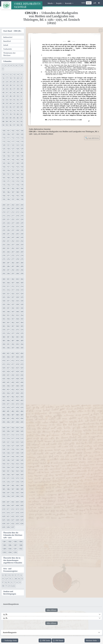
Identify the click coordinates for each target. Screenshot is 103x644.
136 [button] (8, 156)
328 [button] (17, 297)
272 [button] (13, 255)
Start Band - (12, 31)
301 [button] (8, 279)
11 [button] (7, 74)
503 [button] (17, 428)
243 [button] (17, 234)
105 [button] (4, 134)
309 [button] (22, 283)
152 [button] (13, 167)
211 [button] (8, 212)
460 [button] (4, 397)
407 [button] (13, 357)
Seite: (83, 3)
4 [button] (11, 65)
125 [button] (4, 149)
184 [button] (22, 188)
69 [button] (21, 107)
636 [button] (8, 527)
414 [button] (22, 361)
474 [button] (22, 404)
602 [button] (13, 502)
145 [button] (4, 163)
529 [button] (22, 446)
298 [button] (17, 274)
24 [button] (11, 82)
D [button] (13, 575)
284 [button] (22, 263)
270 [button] (4, 255)
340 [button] (4, 308)
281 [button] (8, 263)
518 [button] (17, 438)
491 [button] (8, 418)
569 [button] (22, 475)
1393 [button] (4, 552)
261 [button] (8, 248)
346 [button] (8, 312)
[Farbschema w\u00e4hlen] (99, 3)
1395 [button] (15, 552)
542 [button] (13, 457)
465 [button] (4, 400)
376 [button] (8, 333)
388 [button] (17, 341)
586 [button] (8, 489)
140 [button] (4, 160)
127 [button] (13, 149)
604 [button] (22, 502)
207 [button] (13, 208)
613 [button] (17, 509)
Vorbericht (8, 49)
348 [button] (17, 312)
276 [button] (8, 259)
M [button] (16, 579)
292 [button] (13, 270)
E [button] (16, 575)
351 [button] (8, 315)
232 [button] (13, 227)
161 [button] (8, 174)
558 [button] (17, 467)
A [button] (3, 575)
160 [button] (4, 174)
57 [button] (21, 100)
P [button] (3, 582)
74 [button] (18, 111)
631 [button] (8, 524)
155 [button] (4, 170)
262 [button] (13, 248)
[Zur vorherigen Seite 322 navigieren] (10, 640)
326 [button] (8, 297)
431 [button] (8, 375)
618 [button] (17, 513)
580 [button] (4, 485)
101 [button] (8, 131)
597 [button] (13, 496)
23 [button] (7, 82)
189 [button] (22, 192)
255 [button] (4, 245)
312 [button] (13, 286)
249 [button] (22, 237)
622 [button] (13, 516)
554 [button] (22, 464)
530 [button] (4, 449)
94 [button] (3, 125)
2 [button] (6, 65)
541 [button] (8, 457)
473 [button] (17, 404)
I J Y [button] (7, 579)
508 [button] (17, 431)
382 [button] (13, 337)
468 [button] (17, 400)
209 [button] (22, 208)
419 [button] (22, 364)
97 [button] (14, 125)
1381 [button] (4, 542)
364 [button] (22, 323)
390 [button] (4, 344)
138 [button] (17, 156)
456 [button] (8, 393)
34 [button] (3, 89)
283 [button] (17, 263)
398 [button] (17, 348)
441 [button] (8, 382)
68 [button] (18, 107)
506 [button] (8, 431)
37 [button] (14, 89)
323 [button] (17, 294)
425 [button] (4, 371)
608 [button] (17, 505)
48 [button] (11, 96)
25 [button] (14, 82)
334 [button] (22, 301)
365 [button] (4, 326)
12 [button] (11, 74)
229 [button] (22, 223)
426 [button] (8, 371)
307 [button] (13, 283)
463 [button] (17, 397)
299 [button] (22, 274)
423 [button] (17, 368)
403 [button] (17, 353)
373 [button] (17, 330)
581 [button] (8, 485)
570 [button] (4, 478)
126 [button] (8, 149)
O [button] (22, 579)
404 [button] (22, 353)
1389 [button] (4, 549)
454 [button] (22, 390)
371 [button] (8, 330)
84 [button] (11, 118)
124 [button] (22, 145)
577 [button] (13, 482)
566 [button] (8, 475)
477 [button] (13, 408)
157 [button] (13, 170)
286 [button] (8, 266)
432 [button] (13, 375)
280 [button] (4, 263)
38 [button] (18, 89)
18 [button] (11, 78)
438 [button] (17, 379)
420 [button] (4, 368)
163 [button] (17, 174)
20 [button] (18, 78)
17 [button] (7, 78)
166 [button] (8, 178)
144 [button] (22, 160)
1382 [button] (10, 542)
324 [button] (22, 294)
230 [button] (4, 227)
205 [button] (4, 208)
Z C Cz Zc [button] (12, 586)
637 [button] (13, 527)
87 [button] (21, 118)
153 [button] (17, 167)
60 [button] (11, 103)
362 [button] (13, 323)
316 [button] (8, 290)
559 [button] (22, 467)
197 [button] (13, 199)
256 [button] (8, 245)
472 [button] (13, 404)
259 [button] (22, 245)
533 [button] (17, 449)
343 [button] (17, 308)
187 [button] (13, 192)
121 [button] (8, 145)
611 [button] (8, 509)
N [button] (19, 579)
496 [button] (8, 422)
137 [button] (13, 156)
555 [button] (4, 467)
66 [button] (11, 107)
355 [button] (4, 319)
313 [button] (17, 286)
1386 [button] (10, 545)
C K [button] (9, 575)
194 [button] (22, 196)
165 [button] (4, 178)
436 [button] (8, 379)
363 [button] (17, 323)
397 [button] (13, 348)
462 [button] (13, 397)
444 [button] (22, 382)
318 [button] (17, 290)
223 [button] (17, 219)
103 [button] (17, 131)
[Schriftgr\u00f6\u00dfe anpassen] (95, 3)
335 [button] (4, 304)
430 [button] (4, 375)
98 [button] (18, 125)
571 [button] (8, 478)
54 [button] (11, 100)
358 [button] (17, 319)
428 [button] (17, 371)
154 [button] (22, 167)
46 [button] (3, 96)
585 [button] (4, 489)
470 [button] (4, 404)
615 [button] (4, 513)
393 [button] (17, 344)
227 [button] (13, 223)
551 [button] (8, 464)
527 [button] (13, 446)
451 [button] (8, 390)
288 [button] (17, 266)
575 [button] (4, 482)
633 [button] (17, 524)
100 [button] (4, 131)
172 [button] (13, 181)
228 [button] (17, 223)
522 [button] (13, 442)
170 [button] (4, 181)
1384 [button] (21, 542)
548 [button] (17, 460)
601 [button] (8, 502)
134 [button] (22, 152)
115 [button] (4, 141)
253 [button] (17, 241)
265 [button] (4, 252)
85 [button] (14, 118)
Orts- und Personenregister (10, 570)
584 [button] (22, 485)
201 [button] (8, 205)
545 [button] (4, 460)
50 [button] (18, 96)
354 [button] (22, 315)
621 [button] (8, 516)
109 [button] (22, 134)
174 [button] (22, 181)
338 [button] (17, 304)
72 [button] (11, 111)
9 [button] (3, 69)
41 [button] (7, 93)
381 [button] (8, 337)
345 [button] (4, 312)
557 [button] (13, 467)
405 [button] (4, 357)
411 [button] (8, 361)
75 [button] (21, 111)
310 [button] (4, 286)
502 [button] (13, 428)
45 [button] (21, 93)
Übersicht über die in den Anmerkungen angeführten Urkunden (13, 560)
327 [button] (13, 297)
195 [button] (4, 199)
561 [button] (8, 471)
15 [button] (21, 74)
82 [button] (3, 118)
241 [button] (8, 234)
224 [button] (22, 219)
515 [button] (4, 438)
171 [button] (8, 181)
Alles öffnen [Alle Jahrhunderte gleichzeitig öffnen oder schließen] (51, 610)
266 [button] (8, 252)
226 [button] (8, 223)
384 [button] (22, 337)
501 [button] (8, 428)
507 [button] (13, 431)
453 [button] (17, 390)
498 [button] (17, 422)
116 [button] (8, 141)
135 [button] (4, 156)
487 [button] (13, 415)
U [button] (17, 582)
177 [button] (13, 185)
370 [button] (4, 330)
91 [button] (14, 121)
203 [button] (17, 205)
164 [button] (22, 174)
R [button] (9, 582)
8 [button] (22, 65)
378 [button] (17, 333)
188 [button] (17, 192)
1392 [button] (21, 549)
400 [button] (4, 353)
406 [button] (8, 357)
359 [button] (22, 319)
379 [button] (22, 333)
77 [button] (7, 114)
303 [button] (17, 279)
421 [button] (8, 368)
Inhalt (6, 45)
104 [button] (22, 131)
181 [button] (8, 188)
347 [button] (13, 312)
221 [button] (8, 219)
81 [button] (21, 114)
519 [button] (22, 438)
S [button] (12, 582)
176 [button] (8, 185)
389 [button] (22, 341)
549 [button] (22, 460)
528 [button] (17, 446)
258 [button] (17, 245)
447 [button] (13, 386)
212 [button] (13, 212)
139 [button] (22, 156)
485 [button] (4, 415)
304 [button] (22, 279)
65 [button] (7, 107)
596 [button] (8, 496)
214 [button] (22, 212)
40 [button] (3, 93)
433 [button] (17, 375)
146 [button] (8, 163)
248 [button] (17, 237)
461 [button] (8, 397)
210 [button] (4, 212)
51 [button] (21, 96)
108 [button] (17, 134)
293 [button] (17, 270)
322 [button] (13, 294)
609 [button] (22, 505)
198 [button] (17, 199)
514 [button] (22, 435)
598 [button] (17, 496)
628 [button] (17, 520)
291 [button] (8, 270)
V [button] (20, 582)
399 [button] (22, 348)
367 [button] (13, 326)
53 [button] (7, 100)
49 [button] (14, 96)
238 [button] (17, 230)
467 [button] (13, 400)
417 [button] (13, 364)
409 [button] (22, 357)
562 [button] (13, 471)
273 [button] (17, 255)
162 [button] (13, 174)
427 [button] (13, 371)
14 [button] (18, 74)
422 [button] (13, 368)
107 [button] (13, 134)
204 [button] (22, 205)
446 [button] (8, 386)
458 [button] (17, 393)
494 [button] (22, 418)
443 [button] (17, 382)
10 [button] (3, 74)
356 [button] (8, 319)
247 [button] (13, 237)
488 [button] (17, 415)
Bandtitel (7, 41)
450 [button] (4, 390)
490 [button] (4, 418)
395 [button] (4, 348)
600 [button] (4, 502)
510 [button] (4, 435)
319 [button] (22, 290)
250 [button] (4, 241)
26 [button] (18, 82)
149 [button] (22, 163)
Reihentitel (8, 37)
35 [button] (7, 89)
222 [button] (13, 219)
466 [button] (8, 400)
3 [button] (8, 65)
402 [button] (13, 353)
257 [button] (13, 245)
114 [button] (22, 138)
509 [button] (22, 431)
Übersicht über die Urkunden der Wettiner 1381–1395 (13, 535)
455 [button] (4, 393)
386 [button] (8, 341)
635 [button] (4, 527)
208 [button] (17, 208)
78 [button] (11, 114)
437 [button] (13, 379)
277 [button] (13, 259)
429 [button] (22, 371)
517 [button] (13, 438)
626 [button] (8, 520)
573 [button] (17, 478)
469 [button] (22, 400)
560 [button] (4, 471)
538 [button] (17, 453)
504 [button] (22, 428)
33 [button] (21, 85)
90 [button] (11, 121)
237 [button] (13, 230)
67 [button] (14, 107)
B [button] (6, 575)
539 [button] (22, 453)
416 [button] (8, 364)
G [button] (21, 575)
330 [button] (4, 301)
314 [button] (22, 286)
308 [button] (17, 283)
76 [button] (3, 114)
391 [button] (8, 344)
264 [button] (22, 248)
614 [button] (22, 509)
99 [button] (21, 125)
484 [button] (22, 411)
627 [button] (13, 520)
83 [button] (7, 118)
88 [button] (3, 121)
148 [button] (17, 163)
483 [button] (17, 411)
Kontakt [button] (68, 3)
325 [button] (4, 297)
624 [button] (22, 516)
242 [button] (13, 234)
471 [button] (8, 404)
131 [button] (8, 152)
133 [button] (17, 152)
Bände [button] (50, 3)
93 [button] (21, 121)
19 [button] (14, 78)
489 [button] (22, 415)
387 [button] (13, 341)
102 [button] (13, 131)
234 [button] (22, 227)
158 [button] (17, 170)
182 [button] (13, 188)
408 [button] (17, 357)
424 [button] (22, 368)
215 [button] (4, 216)
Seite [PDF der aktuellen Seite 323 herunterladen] (45, 640)
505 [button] (4, 431)
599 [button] (22, 496)
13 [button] (14, 74)
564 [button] (22, 471)
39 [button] (21, 89)
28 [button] (3, 85)
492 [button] (13, 418)
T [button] (14, 582)
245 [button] (4, 237)
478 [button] (17, 408)
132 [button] (13, 152)
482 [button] (13, 411)
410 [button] (4, 361)
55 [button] (14, 100)
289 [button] (22, 266)
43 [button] (14, 93)
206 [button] (8, 208)
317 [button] (13, 290)
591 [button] (8, 493)
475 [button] (4, 408)
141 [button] (8, 160)
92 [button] (18, 121)
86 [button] (18, 118)
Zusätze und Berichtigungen (10, 593)
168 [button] (17, 178)
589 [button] (22, 489)
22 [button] (3, 82)
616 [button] (8, 513)
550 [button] (4, 464)
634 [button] (22, 524)
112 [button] (13, 138)
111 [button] (8, 138)
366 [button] (8, 326)
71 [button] (7, 111)
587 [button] (13, 489)
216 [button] (8, 216)
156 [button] (8, 170)
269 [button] (22, 252)
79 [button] (14, 114)
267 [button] (13, 252)
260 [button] (4, 248)
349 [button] (22, 312)
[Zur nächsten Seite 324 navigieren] (92, 640)
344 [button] (22, 308)
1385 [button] (4, 545)
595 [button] (4, 496)
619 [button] (22, 513)
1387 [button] (15, 545)
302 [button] (13, 279)
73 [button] (14, 111)
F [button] (18, 575)
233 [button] (17, 227)
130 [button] (4, 152)
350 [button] (4, 315)
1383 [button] (15, 542)
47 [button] (7, 96)
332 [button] (13, 301)
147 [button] (13, 163)
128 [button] (17, 149)
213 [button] (17, 212)
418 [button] (17, 364)
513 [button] (17, 435)
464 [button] (22, 397)
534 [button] (22, 449)
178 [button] (17, 185)
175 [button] (4, 185)
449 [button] (22, 386)
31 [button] (14, 85)
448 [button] (17, 386)
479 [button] (22, 408)
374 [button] (22, 330)
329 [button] (22, 297)
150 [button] (4, 167)
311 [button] (8, 286)
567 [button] (13, 475)
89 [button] (7, 121)
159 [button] (22, 170)
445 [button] (4, 386)
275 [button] (4, 259)
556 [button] (8, 467)
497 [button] (13, 422)
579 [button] (22, 482)
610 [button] (4, 509)
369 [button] (22, 326)
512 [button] (13, 435)
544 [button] (22, 457)
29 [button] (7, 85)
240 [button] (4, 234)
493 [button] (17, 418)
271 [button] (8, 255)
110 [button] (4, 138)
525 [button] (4, 446)
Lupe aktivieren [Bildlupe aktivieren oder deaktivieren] (92, 138)
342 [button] (13, 308)
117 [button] (13, 141)
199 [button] (22, 199)
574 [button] (22, 478)
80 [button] (18, 114)
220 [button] (4, 219)
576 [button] (8, 482)
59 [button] (7, 103)
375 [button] (4, 333)
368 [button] (17, 326)
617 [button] (13, 513)
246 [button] (8, 237)
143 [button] (17, 160)
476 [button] (8, 408)
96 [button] (11, 125)
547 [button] (13, 460)
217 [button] (13, 216)
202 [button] (13, 205)
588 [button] (17, 489)
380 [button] (4, 337)
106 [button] (8, 134)
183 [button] (17, 188)
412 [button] (13, 361)
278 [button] (17, 259)
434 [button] (22, 375)
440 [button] (4, 382)
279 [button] (22, 259)
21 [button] (21, 78)
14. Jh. (5, 618)
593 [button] (17, 493)
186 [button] (8, 192)
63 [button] (21, 103)
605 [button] (4, 505)
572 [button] (13, 478)
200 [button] (4, 205)
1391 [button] (15, 549)
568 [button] (17, 475)
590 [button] (4, 493)
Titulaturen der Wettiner (9, 54)
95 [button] (7, 125)
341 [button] (8, 308)
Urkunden (7, 61)
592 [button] (13, 493)
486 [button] (8, 415)
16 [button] (3, 78)
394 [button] (22, 344)
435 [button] (4, 379)
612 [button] (13, 509)
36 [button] (11, 89)
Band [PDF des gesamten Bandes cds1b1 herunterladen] (58, 640)
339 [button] (22, 304)
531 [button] (8, 449)
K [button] (10, 579)
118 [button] (17, 141)
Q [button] (6, 582)
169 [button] (22, 178)
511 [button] (8, 435)
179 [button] (22, 185)
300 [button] (4, 279)
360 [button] (4, 323)
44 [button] (18, 93)
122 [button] (13, 145)
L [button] (13, 579)
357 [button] (13, 319)
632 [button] (13, 524)
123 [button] (17, 145)
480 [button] (4, 411)
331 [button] (8, 301)
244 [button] (22, 234)
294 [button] (22, 270)
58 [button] (3, 103)
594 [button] (22, 493)
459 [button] (22, 393)
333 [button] (17, 301)
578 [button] (17, 482)
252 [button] (13, 241)
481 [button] (8, 411)
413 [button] (17, 361)
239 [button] (22, 230)
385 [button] (4, 341)
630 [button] (4, 524)
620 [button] (4, 516)
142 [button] (13, 160)
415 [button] (4, 364)
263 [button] (17, 248)
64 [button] (3, 107)
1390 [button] (10, 549)
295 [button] (4, 274)
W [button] (3, 586)
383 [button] (17, 337)
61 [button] (14, 103)
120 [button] (4, 145)
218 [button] (17, 216)
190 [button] (4, 196)
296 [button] (8, 274)
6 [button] (16, 65)
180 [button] (4, 188)
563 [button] (17, 471)
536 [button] (8, 453)
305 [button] (4, 283)
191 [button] (8, 196)
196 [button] (8, 199)
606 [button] (8, 505)
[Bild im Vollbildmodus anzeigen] (101, 30)
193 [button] (17, 196)
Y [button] (6, 586)
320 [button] (4, 294)
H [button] (3, 579)
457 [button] (13, 393)
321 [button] (8, 294)
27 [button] (21, 82)
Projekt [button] (59, 3)
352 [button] (13, 315)
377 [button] (13, 333)
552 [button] (13, 464)
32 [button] (18, 85)
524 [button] (22, 442)
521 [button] (8, 442)
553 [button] (17, 464)
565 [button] (4, 475)
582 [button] (13, 485)
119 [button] (22, 141)
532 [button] (13, 449)
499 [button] (22, 422)
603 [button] (17, 502)
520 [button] (4, 442)
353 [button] (17, 315)
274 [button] (22, 255)
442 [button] (13, 382)
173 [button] (17, 181)
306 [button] (8, 283)
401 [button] (8, 353)
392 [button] (13, 344)
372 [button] (13, 330)
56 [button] (18, 100)
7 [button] (19, 65)
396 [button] (8, 348)
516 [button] (8, 438)
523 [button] (17, 442)
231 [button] (8, 227)
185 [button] (4, 192)
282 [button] (13, 263)
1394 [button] (10, 552)
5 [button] (14, 65)
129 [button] (22, 149)
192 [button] (13, 196)
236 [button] (8, 230)
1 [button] (3, 65)
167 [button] (13, 178)
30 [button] (11, 85)
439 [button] (22, 379)
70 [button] (3, 111)
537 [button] (13, 453)
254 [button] (22, 241)
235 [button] (4, 230)
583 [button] (17, 485)
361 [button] (8, 323)
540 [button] (4, 457)
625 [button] (4, 520)
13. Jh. (5, 614)
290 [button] (4, 270)
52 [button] (3, 100)
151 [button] (8, 167)
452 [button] (13, 390)
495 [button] (4, 422)
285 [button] (4, 266)
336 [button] (8, 304)
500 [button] (4, 428)
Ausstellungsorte (10, 632)
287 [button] (13, 266)
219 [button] (22, 216)
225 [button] (4, 223)
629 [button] (22, 520)
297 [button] (13, 274)
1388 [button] (21, 545)
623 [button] (17, 516)
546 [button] (8, 460)
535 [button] (4, 453)
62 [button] (18, 103)
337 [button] (13, 304)
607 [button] (13, 505)
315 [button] (4, 290)
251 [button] (8, 241)
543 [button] (17, 457)
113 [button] (17, 138)
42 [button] (11, 93)
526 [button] (8, 446)
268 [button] (17, 252)
